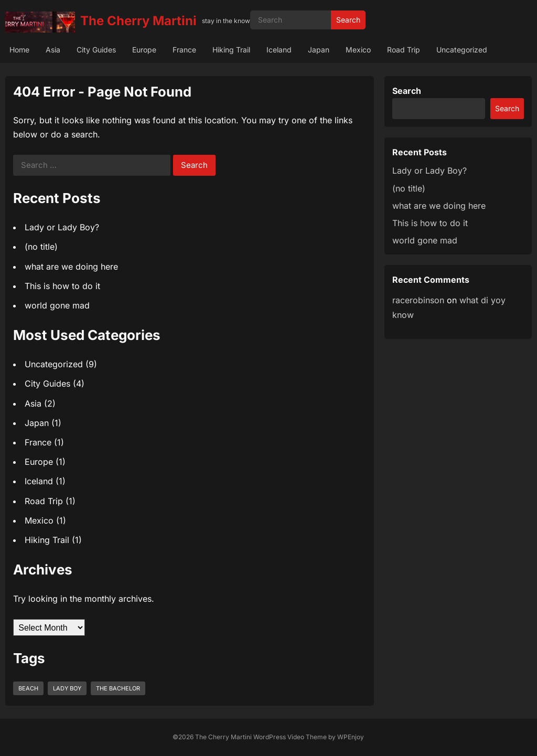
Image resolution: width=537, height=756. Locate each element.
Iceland (279, 50)
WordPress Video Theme (290, 737)
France (184, 50)
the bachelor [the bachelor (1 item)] (118, 688)
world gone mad (57, 305)
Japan (319, 50)
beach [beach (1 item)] (28, 688)
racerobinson (418, 300)
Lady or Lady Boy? (62, 227)
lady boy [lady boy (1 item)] (67, 688)
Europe (144, 50)
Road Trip (404, 50)
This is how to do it (62, 286)
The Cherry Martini (138, 21)
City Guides (96, 50)
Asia (53, 50)
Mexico (358, 50)
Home (19, 50)
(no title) (41, 247)
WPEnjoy (351, 737)
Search (348, 20)
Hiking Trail (231, 50)
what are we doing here (71, 267)
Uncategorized (462, 50)
